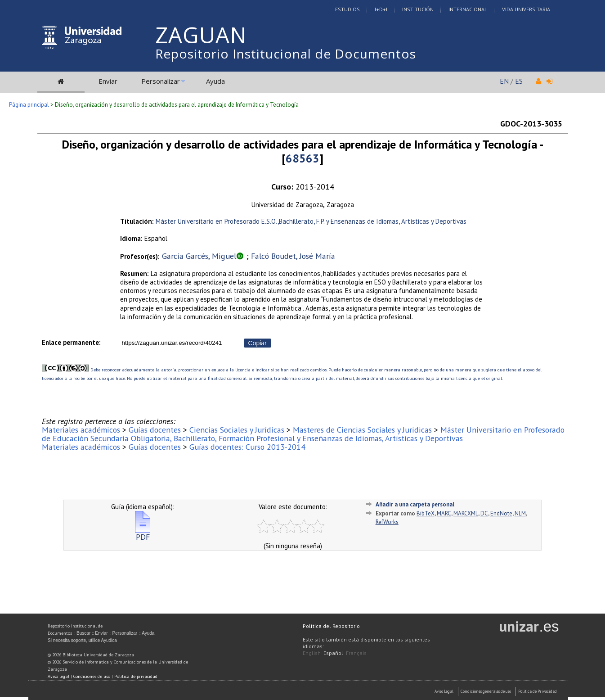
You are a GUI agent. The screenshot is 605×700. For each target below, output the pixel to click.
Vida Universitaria (526, 9)
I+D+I (381, 9)
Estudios (347, 9)
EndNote (501, 513)
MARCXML (466, 513)
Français (356, 653)
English (312, 653)
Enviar (108, 81)
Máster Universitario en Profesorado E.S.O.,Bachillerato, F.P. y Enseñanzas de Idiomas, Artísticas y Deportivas (311, 221)
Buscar (83, 633)
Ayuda (215, 81)
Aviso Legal (444, 691)
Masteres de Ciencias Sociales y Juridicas (362, 430)
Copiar (258, 343)
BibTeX (426, 513)
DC (484, 513)
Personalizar (161, 81)
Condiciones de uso (92, 676)
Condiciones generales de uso (486, 691)
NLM (520, 513)
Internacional (468, 9)
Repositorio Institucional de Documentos (286, 54)
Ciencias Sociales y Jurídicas (237, 430)
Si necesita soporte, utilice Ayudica (82, 640)
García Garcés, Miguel (199, 256)
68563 (302, 158)
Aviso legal (58, 676)
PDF (143, 533)
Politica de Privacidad (538, 691)
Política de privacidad (136, 676)
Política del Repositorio (331, 626)
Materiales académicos (81, 430)
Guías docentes (155, 430)
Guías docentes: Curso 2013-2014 (247, 447)
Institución (418, 9)
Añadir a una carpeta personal (415, 504)
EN (504, 81)
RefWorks (387, 522)
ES (519, 81)
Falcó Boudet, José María (293, 256)
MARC (444, 513)
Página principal (29, 105)
